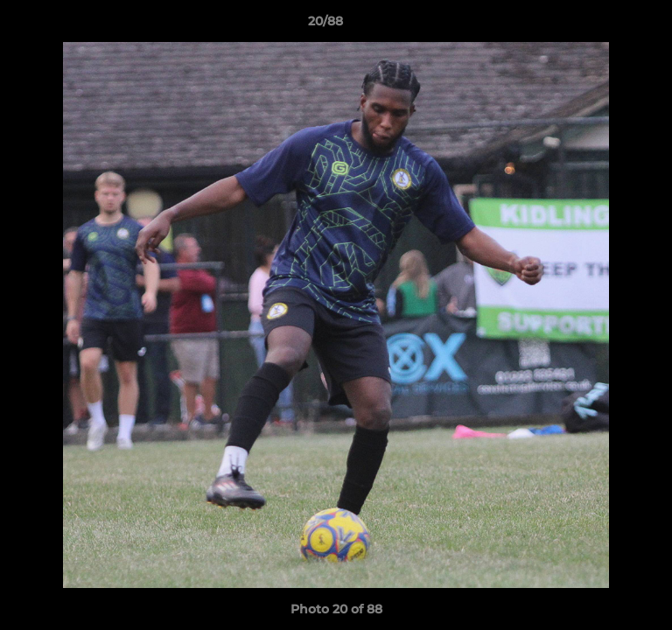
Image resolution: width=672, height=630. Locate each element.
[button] (609, 25)
